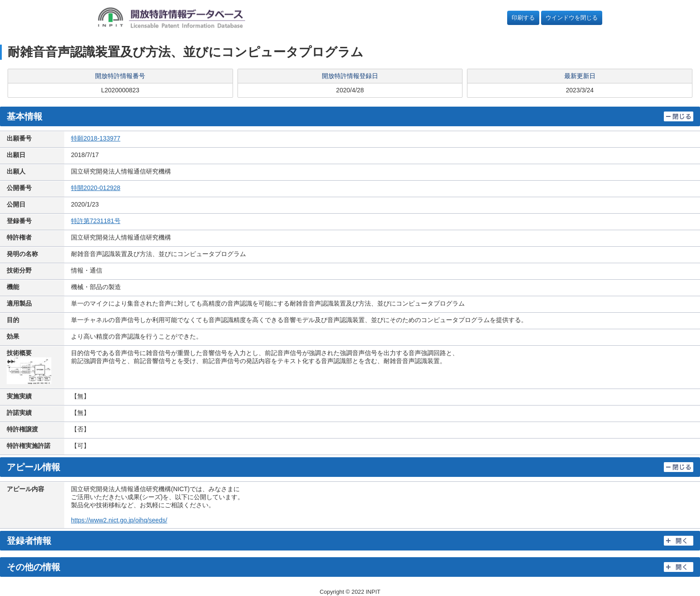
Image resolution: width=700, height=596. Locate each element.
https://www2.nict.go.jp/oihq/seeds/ (119, 520)
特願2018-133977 (96, 138)
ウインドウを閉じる (572, 18)
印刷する (523, 18)
